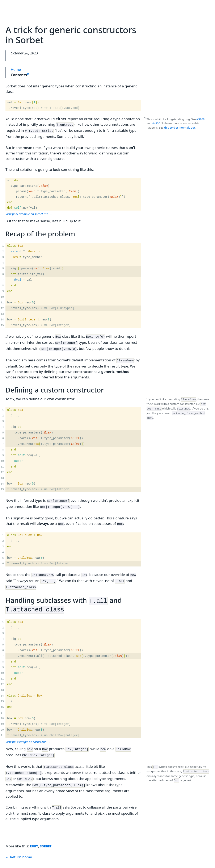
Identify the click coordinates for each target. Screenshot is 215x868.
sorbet (46, 832)
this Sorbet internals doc (180, 128)
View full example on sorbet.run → (28, 733)
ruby (34, 832)
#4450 (156, 123)
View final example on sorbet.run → (29, 213)
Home (16, 69)
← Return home (19, 843)
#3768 (201, 119)
